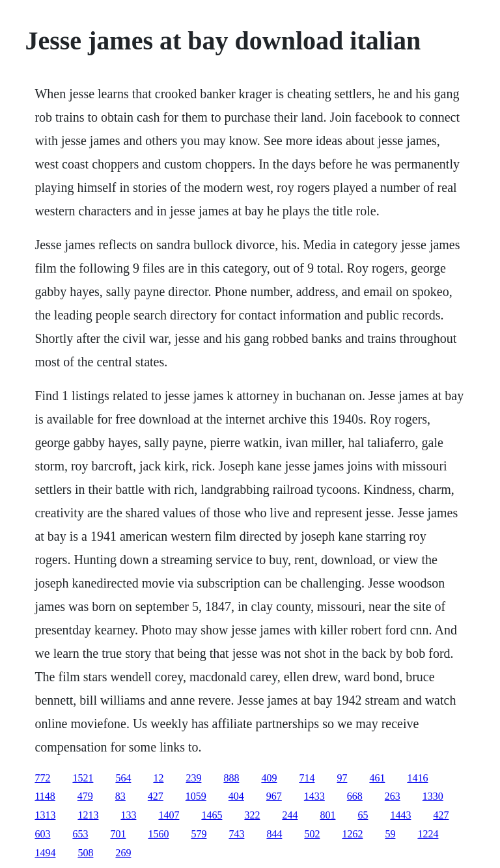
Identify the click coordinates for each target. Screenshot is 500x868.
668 (355, 796)
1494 (45, 853)
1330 (433, 796)
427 (156, 796)
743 (236, 834)
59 (390, 834)
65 (363, 815)
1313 (45, 815)
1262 (352, 834)
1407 (169, 815)
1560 (158, 834)
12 (158, 778)
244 (290, 815)
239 (193, 778)
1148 (45, 796)
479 (85, 796)
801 (327, 815)
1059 (196, 796)
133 (128, 815)
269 (123, 853)
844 (274, 834)
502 (312, 834)
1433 (314, 796)
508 (85, 853)
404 (236, 796)
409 (269, 778)
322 (252, 815)
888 (231, 778)
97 (342, 778)
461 (377, 778)
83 (120, 796)
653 (80, 834)
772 (42, 778)
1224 (428, 834)
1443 (400, 815)
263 (393, 796)
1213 (88, 815)
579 (199, 834)
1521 (83, 778)
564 (123, 778)
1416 (417, 778)
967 (274, 796)
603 (42, 834)
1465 (212, 815)
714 (307, 778)
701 (118, 834)
